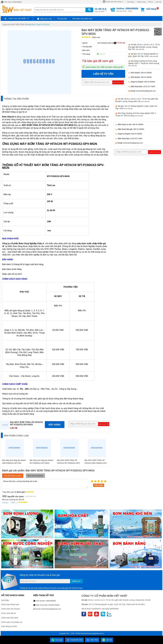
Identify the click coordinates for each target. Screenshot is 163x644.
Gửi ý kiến (99, 485)
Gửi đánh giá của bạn (13, 476)
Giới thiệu (130, 2)
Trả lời (5, 503)
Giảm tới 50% (100, 10)
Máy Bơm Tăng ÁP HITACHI (39, 24)
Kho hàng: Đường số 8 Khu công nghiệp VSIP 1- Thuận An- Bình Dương (144, 63)
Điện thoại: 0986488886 (11, 2)
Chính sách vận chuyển (11, 609)
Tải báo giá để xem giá (98, 61)
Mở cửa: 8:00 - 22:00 (127, 10)
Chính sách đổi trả (9, 613)
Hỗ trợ (151, 2)
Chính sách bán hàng (113, 2)
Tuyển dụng (141, 2)
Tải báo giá (120, 43)
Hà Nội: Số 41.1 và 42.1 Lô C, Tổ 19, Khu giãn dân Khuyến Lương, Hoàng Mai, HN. (144, 47)
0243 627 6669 (149, 86)
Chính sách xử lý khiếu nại (12, 622)
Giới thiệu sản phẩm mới (82, 19)
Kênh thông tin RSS (9, 626)
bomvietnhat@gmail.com (146, 91)
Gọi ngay (57, 640)
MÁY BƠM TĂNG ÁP (19, 24)
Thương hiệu (62, 19)
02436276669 (54, 605)
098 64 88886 (146, 73)
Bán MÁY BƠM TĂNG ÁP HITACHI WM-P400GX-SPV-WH (96, 463)
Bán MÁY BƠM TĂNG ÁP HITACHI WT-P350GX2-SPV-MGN (69, 463)
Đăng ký (76, 581)
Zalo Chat (92, 640)
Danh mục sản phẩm (17, 18)
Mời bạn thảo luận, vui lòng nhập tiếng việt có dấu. (45, 484)
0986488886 (51, 601)
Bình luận (96, 37)
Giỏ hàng (151, 9)
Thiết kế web (80, 633)
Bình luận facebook (35, 476)
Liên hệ (158, 2)
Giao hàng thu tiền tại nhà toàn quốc (104, 67)
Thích (12, 502)
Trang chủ (6, 24)
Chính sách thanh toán (10, 604)
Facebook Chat (74, 640)
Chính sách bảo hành (10, 618)
